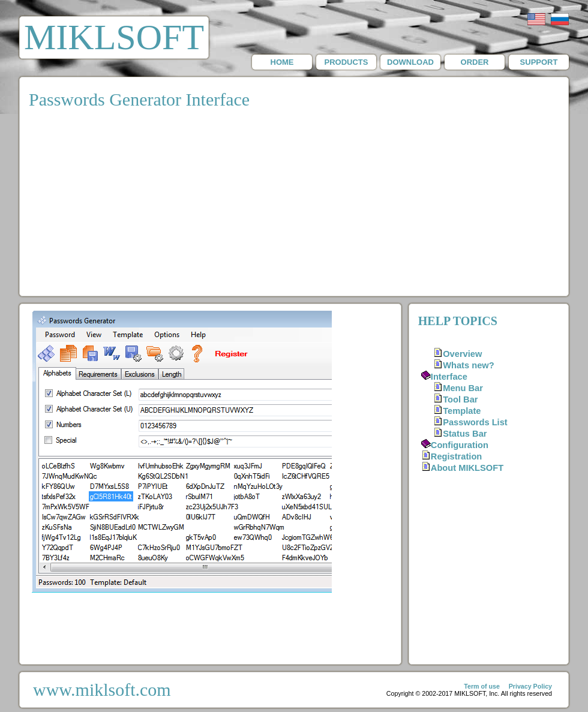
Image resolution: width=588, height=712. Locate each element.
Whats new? (469, 365)
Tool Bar (460, 399)
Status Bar (465, 434)
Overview (462, 354)
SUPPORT (539, 62)
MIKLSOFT (114, 37)
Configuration (460, 445)
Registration (457, 456)
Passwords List (475, 422)
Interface (449, 377)
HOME (282, 62)
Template (462, 411)
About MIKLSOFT (467, 468)
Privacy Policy (530, 686)
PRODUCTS (346, 62)
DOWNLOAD (410, 62)
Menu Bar (463, 388)
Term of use (482, 686)
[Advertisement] (294, 206)
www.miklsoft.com (102, 690)
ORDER (475, 62)
